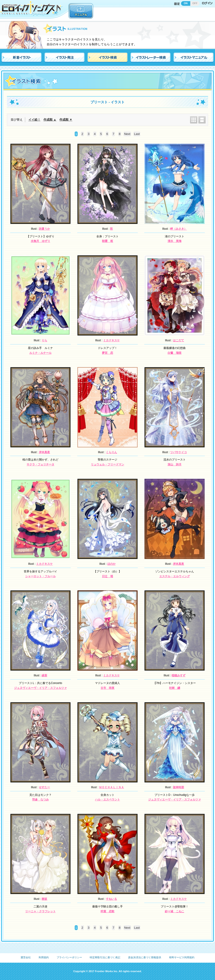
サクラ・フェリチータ (40, 464)
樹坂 (44, 899)
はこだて (178, 340)
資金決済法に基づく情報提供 (145, 957)
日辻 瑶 (107, 576)
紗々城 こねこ (175, 911)
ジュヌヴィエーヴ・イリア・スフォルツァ (40, 688)
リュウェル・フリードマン (107, 464)
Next (127, 134)
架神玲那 (178, 787)
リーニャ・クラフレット (40, 911)
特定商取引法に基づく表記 (105, 957)
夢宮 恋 (107, 353)
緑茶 (44, 675)
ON (186, 3)
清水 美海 (175, 241)
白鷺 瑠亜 (175, 353)
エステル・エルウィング (175, 576)
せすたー (44, 787)
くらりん (111, 452)
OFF (195, 3)
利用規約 (44, 957)
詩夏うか (44, 229)
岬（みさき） (178, 229)
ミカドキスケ (111, 340)
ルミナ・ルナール (40, 353)
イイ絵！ (34, 120)
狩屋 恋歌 (107, 911)
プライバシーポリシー (69, 957)
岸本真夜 (44, 452)
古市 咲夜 (107, 688)
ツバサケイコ (178, 452)
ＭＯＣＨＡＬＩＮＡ (111, 787)
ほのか (111, 564)
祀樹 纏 (175, 688)
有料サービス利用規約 (182, 957)
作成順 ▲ (50, 120)
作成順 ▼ (66, 120)
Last (137, 134)
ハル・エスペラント (107, 800)
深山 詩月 (175, 464)
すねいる (111, 899)
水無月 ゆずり (40, 241)
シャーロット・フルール (40, 576)
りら (44, 340)
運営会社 (26, 957)
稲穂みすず (178, 675)
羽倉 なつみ (40, 800)
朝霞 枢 (107, 241)
